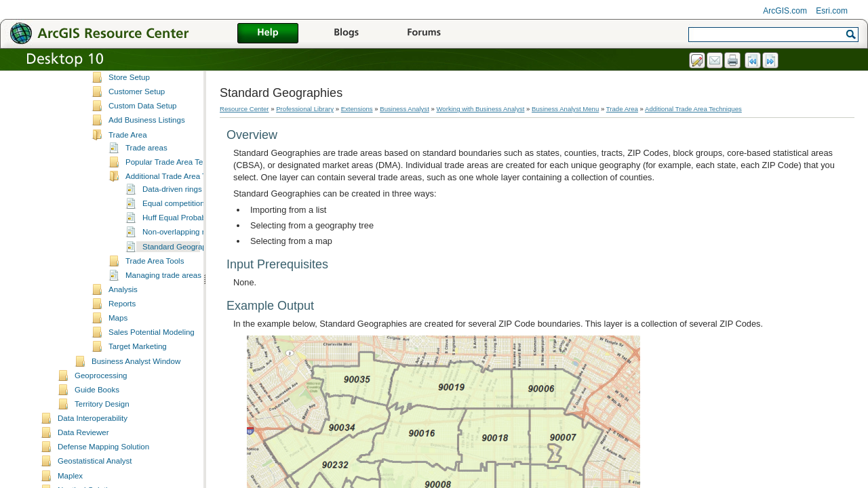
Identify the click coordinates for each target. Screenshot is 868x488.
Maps (118, 345)
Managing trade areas (163, 302)
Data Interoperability (93, 445)
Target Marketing (138, 373)
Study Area (127, 76)
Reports (122, 331)
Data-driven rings (172, 216)
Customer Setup (137, 119)
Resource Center (244, 109)
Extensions (357, 109)
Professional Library (305, 109)
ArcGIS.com (785, 11)
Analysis (123, 317)
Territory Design (102, 431)
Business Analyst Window (136, 388)
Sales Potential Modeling (152, 359)
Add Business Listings (147, 147)
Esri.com (832, 11)
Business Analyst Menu (565, 109)
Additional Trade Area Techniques (183, 203)
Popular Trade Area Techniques (180, 189)
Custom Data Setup (143, 133)
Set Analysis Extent (142, 90)
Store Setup (129, 104)
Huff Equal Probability (180, 245)
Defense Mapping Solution (103, 474)
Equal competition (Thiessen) (193, 230)
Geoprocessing (101, 403)
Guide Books (97, 417)
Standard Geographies (182, 274)
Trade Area (128, 162)
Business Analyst (405, 109)
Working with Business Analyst (480, 109)
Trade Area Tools (155, 288)
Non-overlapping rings (181, 259)
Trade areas (146, 175)
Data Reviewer (83, 460)
